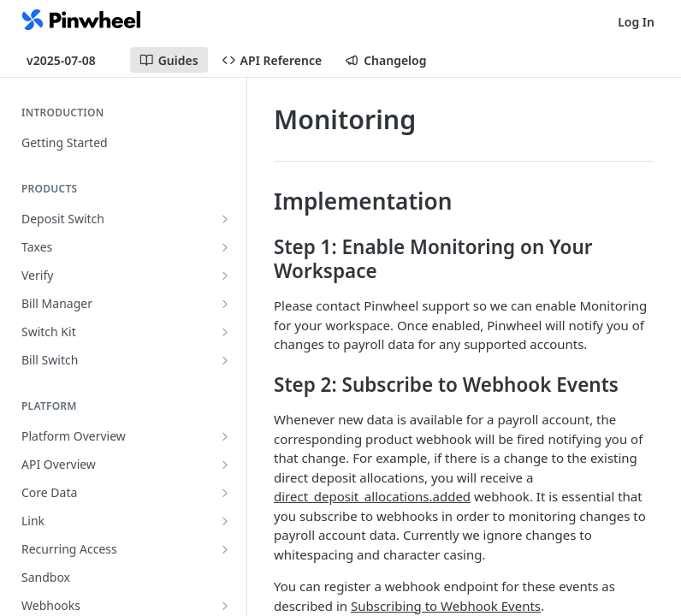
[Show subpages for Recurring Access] (225, 549)
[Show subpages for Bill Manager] (225, 304)
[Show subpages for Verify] (225, 275)
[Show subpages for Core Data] (225, 493)
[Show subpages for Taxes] (225, 247)
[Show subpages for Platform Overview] (225, 436)
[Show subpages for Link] (225, 521)
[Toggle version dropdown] (71, 60)
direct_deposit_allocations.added (372, 496)
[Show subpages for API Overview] (225, 465)
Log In (636, 22)
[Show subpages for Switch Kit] (225, 332)
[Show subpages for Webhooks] (225, 606)
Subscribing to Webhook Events (446, 606)
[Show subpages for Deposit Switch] (225, 219)
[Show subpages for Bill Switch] (225, 360)
